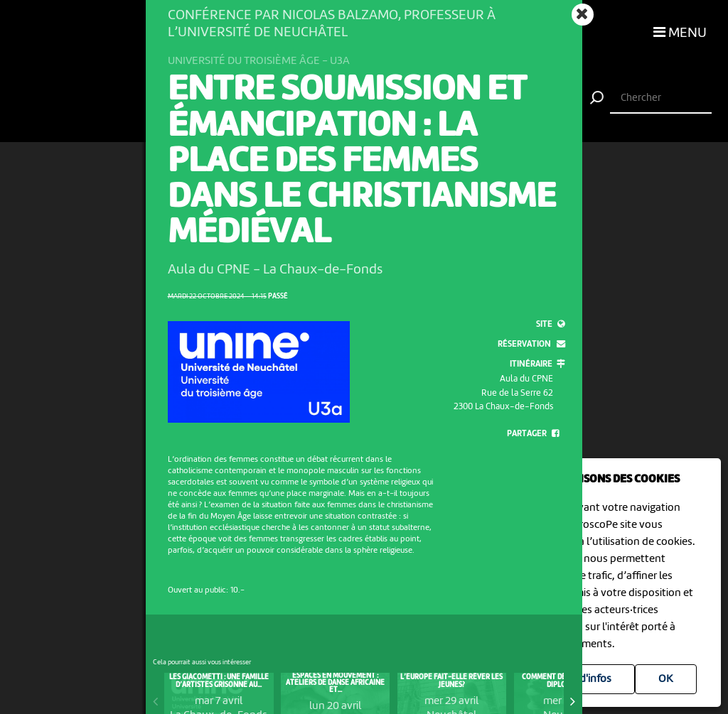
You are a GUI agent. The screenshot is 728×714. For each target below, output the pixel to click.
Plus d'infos (584, 679)
